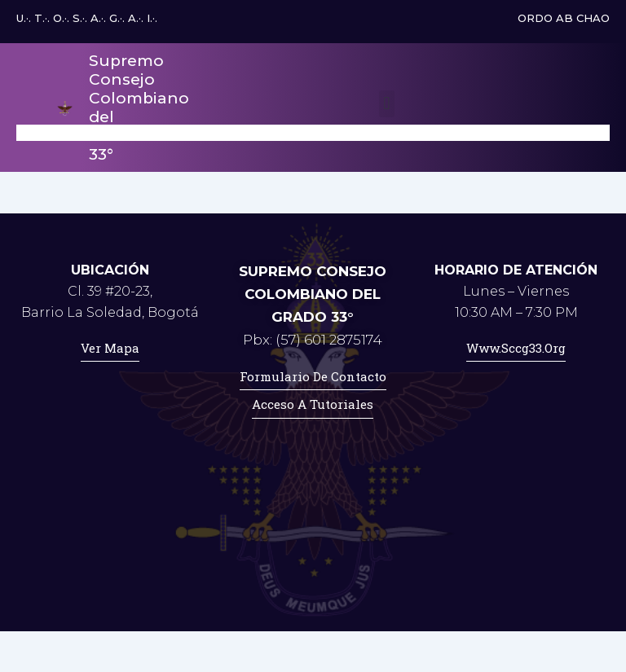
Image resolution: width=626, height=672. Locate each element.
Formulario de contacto (313, 376)
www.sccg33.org (516, 348)
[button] (387, 104)
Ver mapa (110, 348)
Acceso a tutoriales (313, 404)
